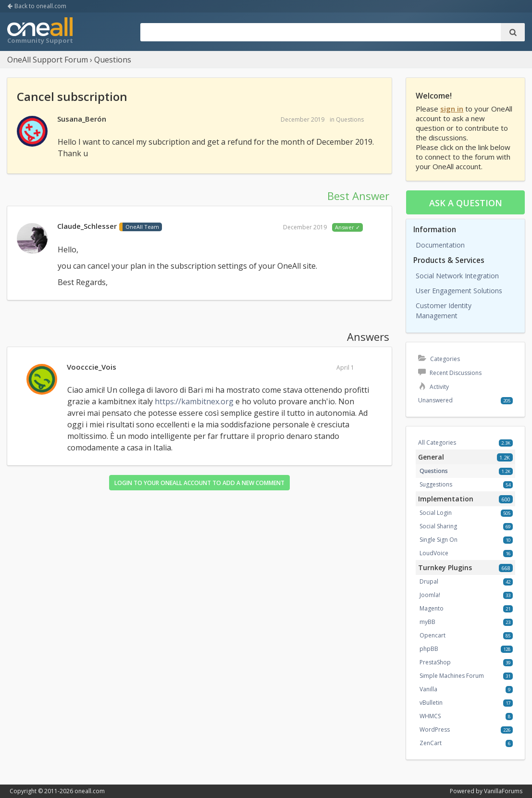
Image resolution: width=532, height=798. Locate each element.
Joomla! (430, 595)
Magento (432, 608)
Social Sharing (438, 526)
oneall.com (90, 791)
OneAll (40, 32)
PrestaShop (435, 662)
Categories (439, 359)
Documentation (440, 245)
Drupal (429, 581)
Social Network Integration (457, 276)
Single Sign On (439, 540)
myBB (427, 622)
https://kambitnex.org (194, 401)
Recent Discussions (450, 373)
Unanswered (435, 400)
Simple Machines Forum (452, 676)
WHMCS (430, 716)
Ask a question (466, 203)
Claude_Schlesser (87, 226)
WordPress (435, 729)
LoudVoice (434, 553)
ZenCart (431, 743)
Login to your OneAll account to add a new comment (199, 483)
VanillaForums (503, 791)
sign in (452, 109)
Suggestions (436, 484)
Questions (350, 119)
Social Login (436, 513)
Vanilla (428, 689)
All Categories (437, 443)
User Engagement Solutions (459, 291)
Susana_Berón (82, 119)
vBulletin (431, 703)
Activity (433, 387)
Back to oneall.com (37, 6)
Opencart (433, 635)
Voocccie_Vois (92, 367)
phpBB (429, 649)
